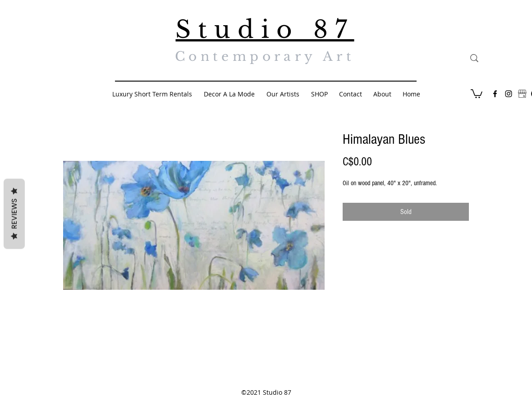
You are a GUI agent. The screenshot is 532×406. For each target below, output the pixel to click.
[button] (477, 93)
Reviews (14, 214)
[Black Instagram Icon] (509, 94)
